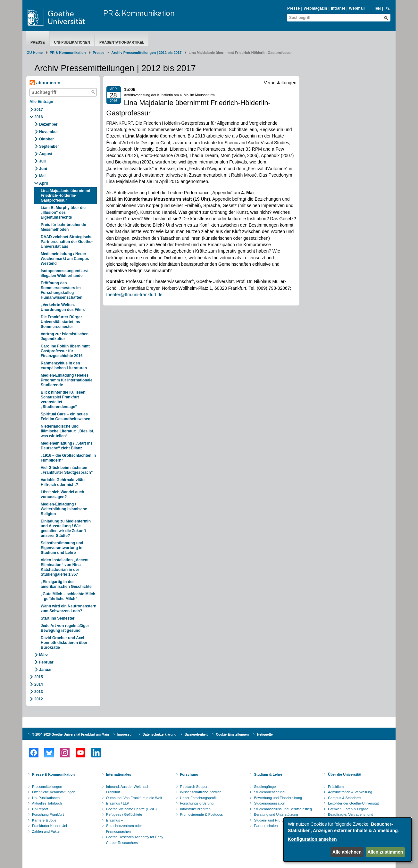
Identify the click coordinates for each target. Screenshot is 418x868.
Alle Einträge (41, 102)
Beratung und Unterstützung (276, 814)
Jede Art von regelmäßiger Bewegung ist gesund (65, 628)
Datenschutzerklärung (159, 734)
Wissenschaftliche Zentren (201, 792)
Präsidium (336, 787)
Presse (293, 8)
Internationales (119, 774)
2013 (39, 692)
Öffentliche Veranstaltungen (54, 792)
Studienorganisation (269, 803)
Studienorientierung (269, 792)
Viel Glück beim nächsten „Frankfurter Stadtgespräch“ (67, 470)
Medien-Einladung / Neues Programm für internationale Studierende (67, 380)
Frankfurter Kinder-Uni (50, 826)
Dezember (48, 124)
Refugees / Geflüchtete (124, 814)
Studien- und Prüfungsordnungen (280, 820)
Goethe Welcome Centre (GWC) (131, 809)
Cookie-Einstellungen (232, 734)
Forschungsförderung (197, 803)
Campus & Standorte (344, 798)
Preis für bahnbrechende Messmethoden (63, 227)
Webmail (357, 8)
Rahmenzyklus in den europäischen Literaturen (64, 366)
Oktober (46, 139)
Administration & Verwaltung (350, 792)
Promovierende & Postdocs (201, 814)
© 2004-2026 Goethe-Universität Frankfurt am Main (71, 734)
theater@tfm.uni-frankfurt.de (134, 295)
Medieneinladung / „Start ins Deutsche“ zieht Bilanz (67, 446)
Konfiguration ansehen (312, 839)
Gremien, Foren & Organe (348, 809)
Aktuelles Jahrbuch (47, 803)
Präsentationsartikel (122, 42)
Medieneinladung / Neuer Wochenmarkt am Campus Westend (65, 259)
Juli (42, 161)
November (49, 132)
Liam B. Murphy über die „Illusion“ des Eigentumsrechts (63, 213)
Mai (42, 176)
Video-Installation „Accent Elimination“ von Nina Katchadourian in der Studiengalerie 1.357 (65, 567)
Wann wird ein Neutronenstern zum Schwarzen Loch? (69, 609)
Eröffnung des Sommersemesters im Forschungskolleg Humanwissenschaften (62, 290)
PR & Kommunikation (139, 13)
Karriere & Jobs (44, 820)
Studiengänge (265, 787)
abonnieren (45, 83)
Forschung (189, 774)
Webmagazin (315, 8)
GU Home (35, 53)
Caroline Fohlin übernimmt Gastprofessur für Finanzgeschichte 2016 (65, 351)
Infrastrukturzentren (195, 809)
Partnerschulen (266, 826)
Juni (43, 169)
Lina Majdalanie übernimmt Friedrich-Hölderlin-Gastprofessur (66, 196)
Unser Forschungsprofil (198, 798)
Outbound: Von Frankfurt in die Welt (134, 798)
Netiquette (265, 734)
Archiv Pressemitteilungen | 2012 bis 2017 (146, 53)
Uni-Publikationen (72, 42)
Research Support (194, 787)
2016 (39, 117)
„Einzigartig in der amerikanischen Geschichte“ (67, 584)
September (49, 146)
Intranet (338, 8)
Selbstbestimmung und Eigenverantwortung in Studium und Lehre (62, 548)
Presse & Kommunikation (53, 774)
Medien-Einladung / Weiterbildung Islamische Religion (64, 509)
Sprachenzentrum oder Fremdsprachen (124, 829)
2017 (39, 110)
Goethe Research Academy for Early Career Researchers (135, 840)
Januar (45, 670)
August (46, 154)
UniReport (40, 809)
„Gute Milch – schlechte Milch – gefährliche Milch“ (68, 596)
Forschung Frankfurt (48, 814)
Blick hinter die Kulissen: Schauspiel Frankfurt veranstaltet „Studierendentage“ (64, 400)
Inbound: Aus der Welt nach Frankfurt (128, 789)
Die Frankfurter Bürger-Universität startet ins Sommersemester (62, 322)
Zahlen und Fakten (47, 831)
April (43, 183)
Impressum (126, 734)
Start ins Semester (58, 618)
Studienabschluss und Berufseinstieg (283, 809)
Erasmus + (115, 820)
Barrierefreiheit (196, 734)
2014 (39, 684)
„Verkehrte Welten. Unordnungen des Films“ (64, 307)
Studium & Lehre (268, 774)
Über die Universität (345, 774)
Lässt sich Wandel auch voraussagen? (63, 494)
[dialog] (347, 840)
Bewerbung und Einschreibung (278, 798)
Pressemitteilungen (47, 787)
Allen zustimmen (385, 852)
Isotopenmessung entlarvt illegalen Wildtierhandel (65, 273)
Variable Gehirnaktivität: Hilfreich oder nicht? (63, 482)
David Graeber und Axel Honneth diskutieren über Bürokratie (64, 643)
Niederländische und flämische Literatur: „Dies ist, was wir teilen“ (67, 431)
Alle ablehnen (347, 852)
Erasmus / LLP (118, 803)
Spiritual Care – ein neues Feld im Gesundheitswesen (66, 417)
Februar (46, 662)
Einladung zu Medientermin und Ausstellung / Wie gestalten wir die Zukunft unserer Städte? (66, 528)
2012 (39, 699)
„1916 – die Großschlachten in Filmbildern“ (68, 458)
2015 (39, 677)
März (43, 655)
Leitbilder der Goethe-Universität (353, 803)
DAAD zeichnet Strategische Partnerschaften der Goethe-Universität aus (67, 242)
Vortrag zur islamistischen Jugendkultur (65, 336)
